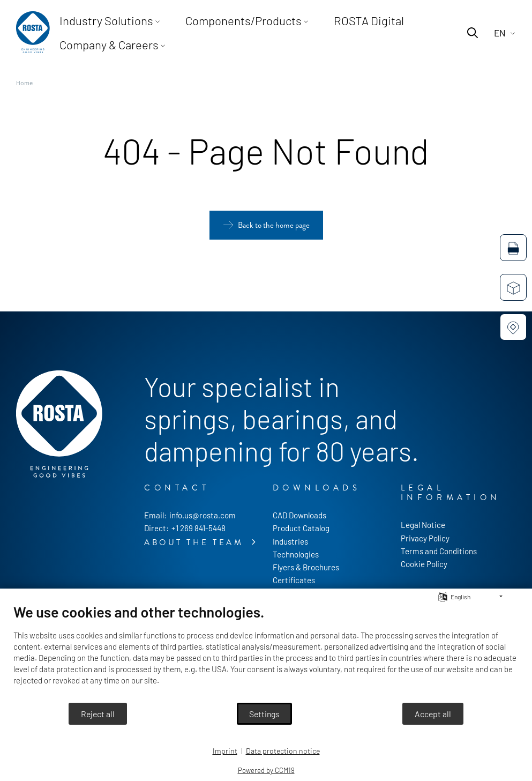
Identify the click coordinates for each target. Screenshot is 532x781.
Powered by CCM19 (266, 770)
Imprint (225, 751)
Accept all (433, 714)
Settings (264, 714)
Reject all (98, 714)
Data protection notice (283, 751)
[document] (266, 652)
